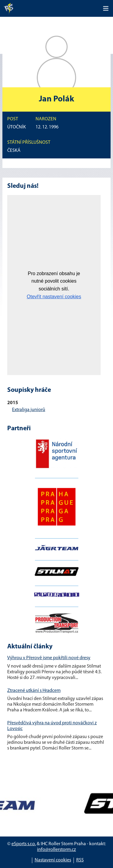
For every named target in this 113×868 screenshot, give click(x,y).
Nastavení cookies (53, 860)
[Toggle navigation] (106, 8)
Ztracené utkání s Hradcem (34, 691)
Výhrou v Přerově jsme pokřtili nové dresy (49, 658)
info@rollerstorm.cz (56, 850)
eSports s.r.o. (24, 844)
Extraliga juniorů (29, 410)
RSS (80, 860)
